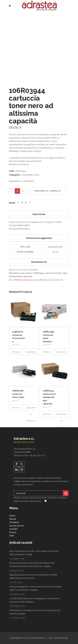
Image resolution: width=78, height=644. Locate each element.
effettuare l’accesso (23, 280)
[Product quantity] (17, 191)
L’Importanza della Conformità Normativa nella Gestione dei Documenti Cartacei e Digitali (32, 565)
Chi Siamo (14, 522)
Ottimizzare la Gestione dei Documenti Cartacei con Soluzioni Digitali (35, 612)
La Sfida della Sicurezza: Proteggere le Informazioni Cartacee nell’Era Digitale (34, 600)
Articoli (13, 519)
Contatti (13, 529)
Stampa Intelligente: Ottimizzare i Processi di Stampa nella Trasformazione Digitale (35, 588)
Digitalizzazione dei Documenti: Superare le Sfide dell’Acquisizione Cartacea (33, 576)
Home (12, 516)
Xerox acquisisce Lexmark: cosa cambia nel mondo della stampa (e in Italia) (34, 553)
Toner (37, 175)
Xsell (12, 536)
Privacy (13, 532)
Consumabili (27, 175)
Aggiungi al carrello (47, 191)
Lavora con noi (16, 526)
